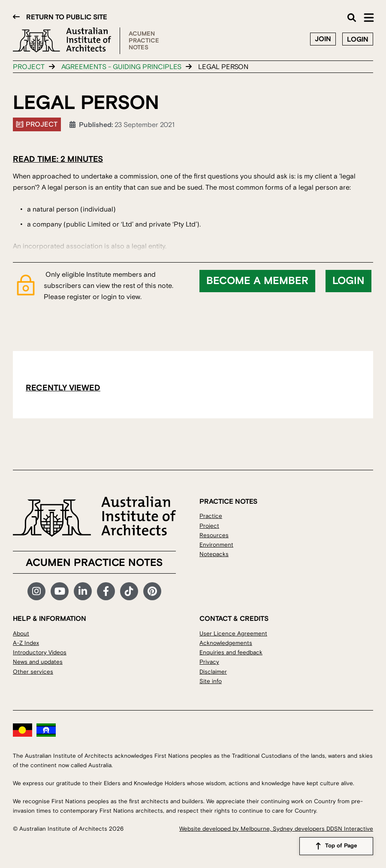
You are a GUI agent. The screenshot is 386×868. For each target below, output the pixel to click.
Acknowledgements (226, 643)
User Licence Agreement (233, 634)
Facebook (106, 591)
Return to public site (67, 17)
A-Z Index (26, 643)
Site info (211, 681)
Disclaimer (213, 672)
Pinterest (152, 591)
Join (323, 39)
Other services (33, 672)
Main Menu (369, 18)
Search (352, 18)
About (21, 634)
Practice (211, 516)
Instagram (36, 591)
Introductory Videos (40, 652)
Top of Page (341, 846)
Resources (214, 535)
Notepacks (214, 554)
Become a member (257, 281)
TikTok (129, 591)
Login (358, 39)
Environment (216, 545)
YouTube (60, 591)
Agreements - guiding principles (121, 67)
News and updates (38, 662)
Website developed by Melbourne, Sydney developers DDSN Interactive (276, 829)
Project (29, 67)
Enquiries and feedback (231, 652)
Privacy (209, 662)
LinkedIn (83, 591)
